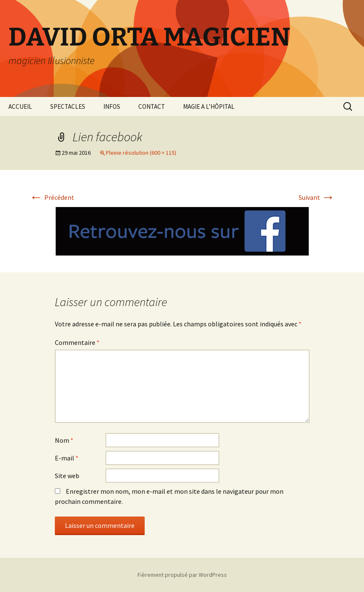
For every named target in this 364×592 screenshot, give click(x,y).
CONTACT (152, 106)
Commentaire (77, 342)
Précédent (52, 197)
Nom (64, 440)
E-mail (67, 458)
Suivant (317, 197)
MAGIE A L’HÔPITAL (209, 106)
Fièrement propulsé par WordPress (182, 575)
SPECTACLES (68, 106)
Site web (67, 476)
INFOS (112, 106)
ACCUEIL (20, 106)
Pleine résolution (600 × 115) (141, 153)
